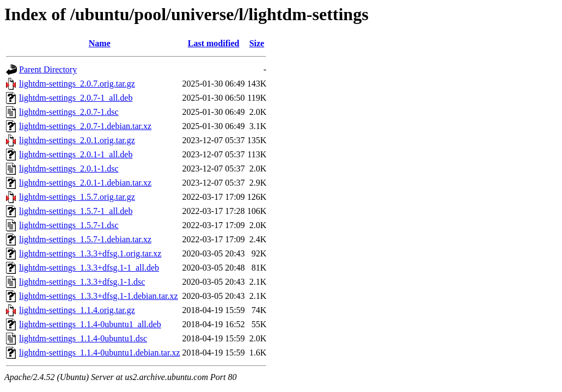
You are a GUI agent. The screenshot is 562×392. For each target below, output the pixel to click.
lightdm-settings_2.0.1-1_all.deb (76, 154)
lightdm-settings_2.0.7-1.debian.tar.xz (85, 126)
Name (100, 43)
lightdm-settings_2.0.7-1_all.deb (76, 98)
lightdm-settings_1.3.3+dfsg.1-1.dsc (82, 282)
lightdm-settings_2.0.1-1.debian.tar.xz (85, 183)
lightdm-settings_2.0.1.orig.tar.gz (77, 140)
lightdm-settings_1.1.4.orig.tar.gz (77, 310)
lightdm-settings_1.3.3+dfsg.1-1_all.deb (89, 268)
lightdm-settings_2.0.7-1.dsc (69, 112)
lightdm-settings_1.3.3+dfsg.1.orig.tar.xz (90, 253)
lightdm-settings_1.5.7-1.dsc (69, 225)
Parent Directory (48, 69)
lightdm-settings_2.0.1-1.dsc (69, 169)
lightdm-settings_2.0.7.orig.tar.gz (77, 84)
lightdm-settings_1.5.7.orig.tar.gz (77, 197)
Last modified (214, 43)
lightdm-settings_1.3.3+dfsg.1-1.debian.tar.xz (99, 296)
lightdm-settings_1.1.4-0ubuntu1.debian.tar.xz (100, 353)
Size (257, 43)
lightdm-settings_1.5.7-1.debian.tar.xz (85, 239)
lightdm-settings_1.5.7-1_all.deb (76, 211)
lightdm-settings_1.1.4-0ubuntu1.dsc (83, 338)
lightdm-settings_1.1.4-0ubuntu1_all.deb (90, 324)
